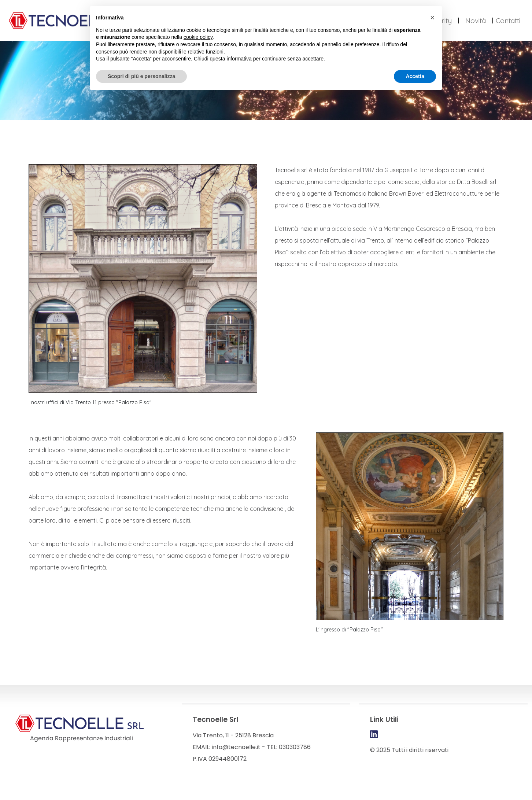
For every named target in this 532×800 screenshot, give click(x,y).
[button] (432, 18)
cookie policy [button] (198, 37)
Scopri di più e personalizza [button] (141, 76)
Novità (476, 21)
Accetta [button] (415, 76)
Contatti (508, 21)
